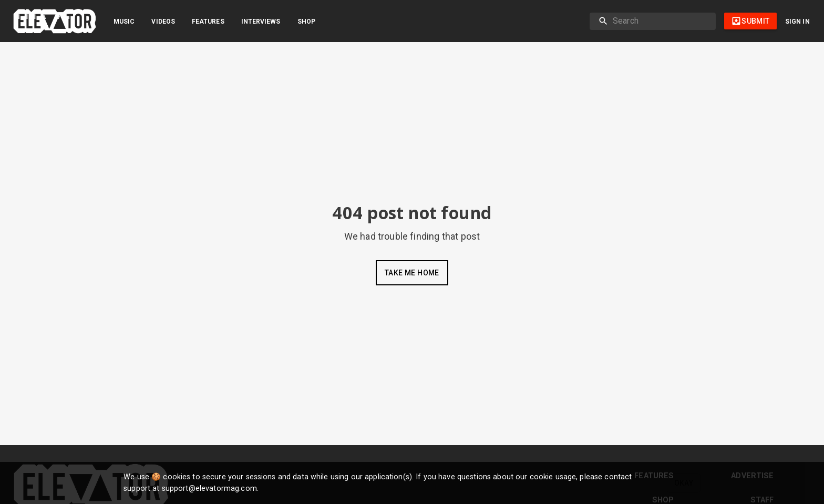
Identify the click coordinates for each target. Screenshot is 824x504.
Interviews (261, 22)
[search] (660, 21)
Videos (163, 22)
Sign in (797, 22)
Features (208, 22)
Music (124, 22)
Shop (306, 22)
